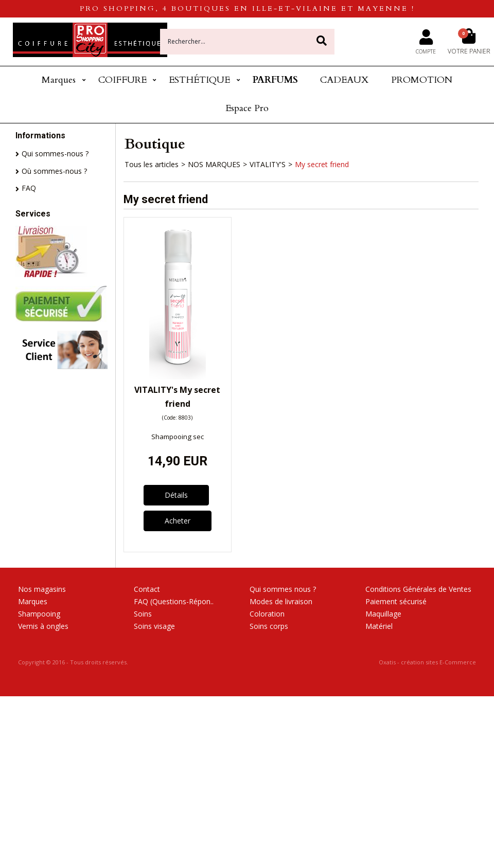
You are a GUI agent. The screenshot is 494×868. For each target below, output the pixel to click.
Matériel (379, 626)
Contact (147, 589)
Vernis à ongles (43, 626)
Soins (143, 614)
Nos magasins (42, 589)
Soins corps (269, 626)
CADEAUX (344, 80)
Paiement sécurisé (396, 601)
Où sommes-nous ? (54, 171)
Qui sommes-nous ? (55, 153)
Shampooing (39, 614)
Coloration (267, 614)
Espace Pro (247, 108)
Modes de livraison (281, 601)
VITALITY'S (268, 164)
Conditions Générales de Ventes (418, 589)
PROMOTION (422, 80)
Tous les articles (152, 164)
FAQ (29, 188)
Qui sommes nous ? (283, 589)
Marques (59, 80)
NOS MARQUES (214, 164)
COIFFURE (122, 80)
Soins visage (154, 626)
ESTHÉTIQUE (199, 80)
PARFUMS (275, 80)
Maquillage (383, 614)
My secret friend (322, 164)
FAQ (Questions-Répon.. (174, 601)
